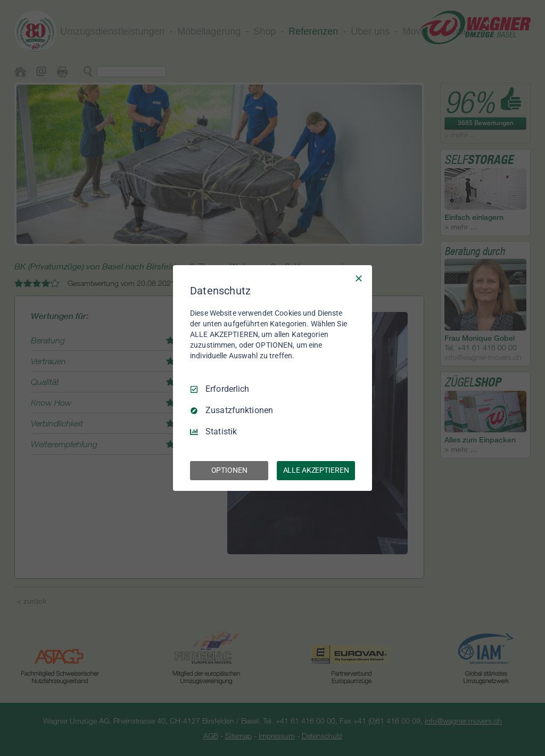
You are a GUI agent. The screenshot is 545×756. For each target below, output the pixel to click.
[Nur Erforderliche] (359, 278)
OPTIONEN (229, 470)
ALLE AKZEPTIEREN (316, 470)
